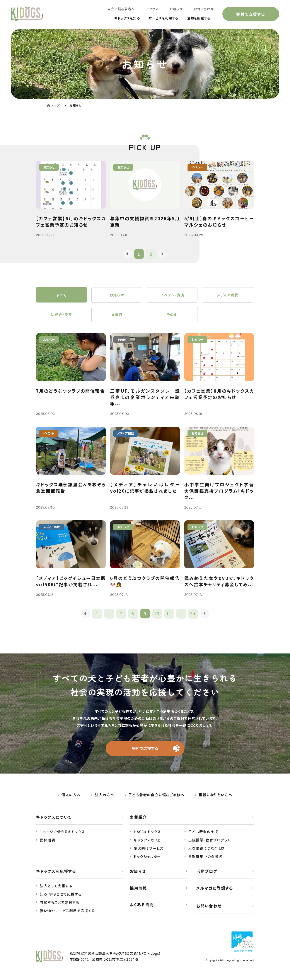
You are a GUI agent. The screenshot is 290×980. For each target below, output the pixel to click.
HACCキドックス (147, 832)
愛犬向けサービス (149, 848)
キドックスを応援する (56, 871)
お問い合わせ (204, 9)
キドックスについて (54, 817)
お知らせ (176, 9)
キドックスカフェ (147, 840)
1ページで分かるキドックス (62, 832)
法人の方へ (105, 795)
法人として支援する (56, 886)
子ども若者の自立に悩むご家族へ (156, 795)
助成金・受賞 (61, 315)
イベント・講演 (172, 295)
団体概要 (48, 840)
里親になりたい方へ (216, 795)
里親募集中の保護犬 (205, 856)
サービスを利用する (161, 18)
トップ (55, 105)
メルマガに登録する (215, 888)
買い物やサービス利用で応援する (67, 911)
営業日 (117, 315)
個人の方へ (71, 795)
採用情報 (138, 888)
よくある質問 (142, 904)
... (109, 614)
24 (193, 614)
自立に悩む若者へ (121, 9)
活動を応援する (198, 18)
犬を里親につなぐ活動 (207, 848)
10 (157, 614)
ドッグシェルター (147, 856)
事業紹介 (138, 817)
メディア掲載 (228, 295)
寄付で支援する (251, 14)
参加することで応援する (60, 902)
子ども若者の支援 (203, 832)
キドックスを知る (123, 18)
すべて (62, 295)
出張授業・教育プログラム (210, 840)
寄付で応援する (145, 748)
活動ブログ (207, 871)
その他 (172, 315)
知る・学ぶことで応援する (61, 894)
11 (169, 614)
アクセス (152, 9)
